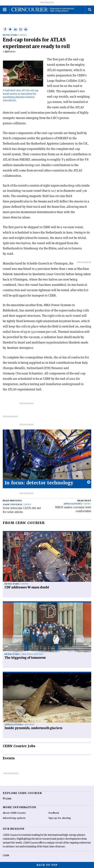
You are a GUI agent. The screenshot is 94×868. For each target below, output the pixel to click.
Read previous (12, 501)
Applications (73, 504)
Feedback (54, 813)
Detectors (10, 35)
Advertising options (14, 818)
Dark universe (13, 505)
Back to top (47, 865)
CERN (6, 855)
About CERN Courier (14, 813)
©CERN (7, 799)
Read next (84, 501)
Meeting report (33, 654)
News (23, 35)
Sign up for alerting (60, 818)
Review (30, 725)
